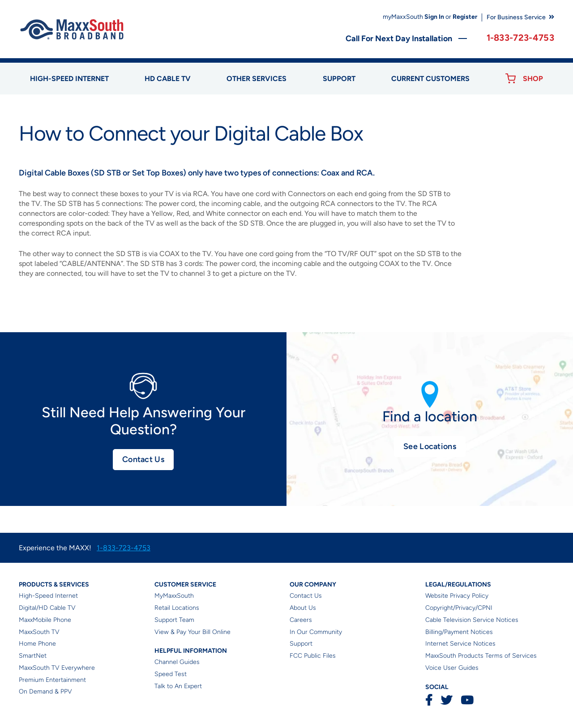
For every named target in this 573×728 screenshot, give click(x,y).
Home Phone (37, 644)
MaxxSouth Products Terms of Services (481, 656)
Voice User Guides (452, 668)
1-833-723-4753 (520, 38)
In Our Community (316, 632)
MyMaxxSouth (174, 596)
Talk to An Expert (178, 686)
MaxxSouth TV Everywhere (57, 668)
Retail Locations (177, 608)
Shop (533, 79)
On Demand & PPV (45, 692)
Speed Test (171, 674)
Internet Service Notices (460, 644)
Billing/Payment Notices (459, 632)
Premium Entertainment (52, 680)
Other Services (257, 79)
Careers (301, 620)
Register (465, 17)
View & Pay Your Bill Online (192, 632)
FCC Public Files (313, 656)
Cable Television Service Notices (472, 620)
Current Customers (430, 79)
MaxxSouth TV (39, 632)
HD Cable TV (168, 79)
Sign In (434, 17)
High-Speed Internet (48, 596)
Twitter (447, 700)
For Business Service (516, 17)
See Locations (430, 446)
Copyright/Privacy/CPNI (459, 608)
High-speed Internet (69, 79)
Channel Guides (177, 662)
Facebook (429, 700)
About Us (303, 608)
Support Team (174, 620)
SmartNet (33, 656)
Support (339, 79)
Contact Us (143, 459)
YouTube (467, 700)
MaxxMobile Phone (45, 620)
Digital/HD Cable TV (47, 608)
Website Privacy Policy (457, 596)
